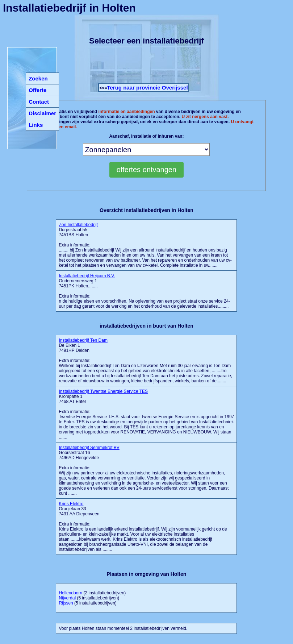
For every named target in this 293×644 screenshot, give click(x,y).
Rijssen (66, 603)
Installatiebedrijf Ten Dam (83, 340)
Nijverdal (67, 598)
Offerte (37, 90)
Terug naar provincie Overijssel (147, 88)
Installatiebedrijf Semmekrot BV (89, 448)
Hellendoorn (70, 593)
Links (36, 125)
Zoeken (38, 78)
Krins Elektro (71, 504)
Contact (39, 102)
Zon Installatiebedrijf (78, 225)
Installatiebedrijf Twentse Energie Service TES (103, 391)
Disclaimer (42, 113)
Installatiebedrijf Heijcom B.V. (87, 276)
